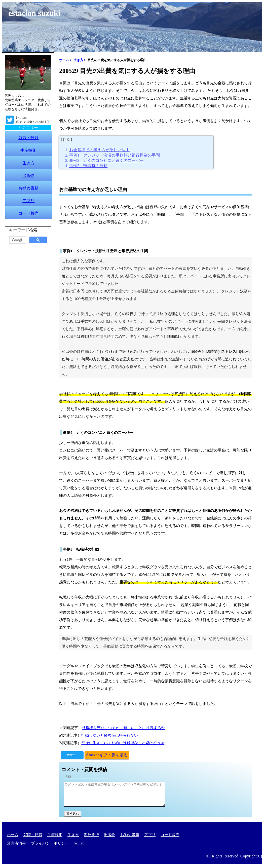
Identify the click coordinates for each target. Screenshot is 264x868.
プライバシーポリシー (50, 843)
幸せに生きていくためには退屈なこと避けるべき (123, 743)
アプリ (150, 835)
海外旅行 (91, 835)
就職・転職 (33, 835)
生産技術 (55, 835)
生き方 (73, 835)
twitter (79, 843)
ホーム (13, 835)
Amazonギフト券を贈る (107, 755)
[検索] (17, 240)
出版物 (110, 835)
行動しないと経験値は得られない (110, 735)
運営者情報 (16, 843)
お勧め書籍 (130, 835)
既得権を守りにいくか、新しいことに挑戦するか (123, 728)
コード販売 (170, 835)
